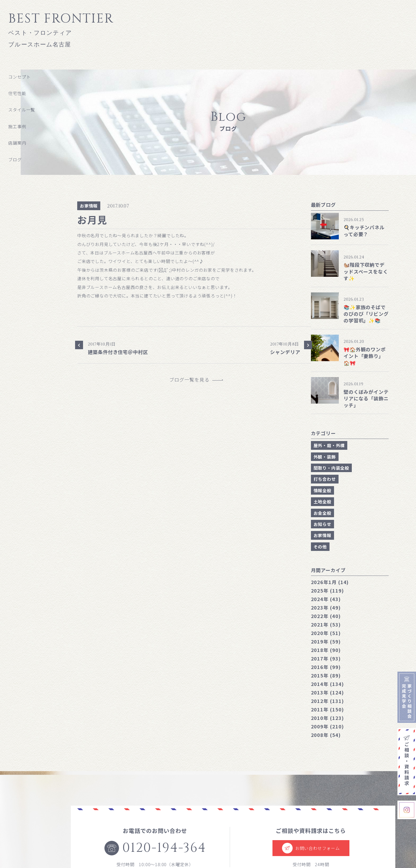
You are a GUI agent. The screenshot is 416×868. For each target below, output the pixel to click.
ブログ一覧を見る (192, 380)
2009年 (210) (327, 726)
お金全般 (322, 513)
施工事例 (17, 126)
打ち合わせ (325, 479)
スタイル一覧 (22, 110)
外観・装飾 (325, 457)
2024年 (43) (326, 599)
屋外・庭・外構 (329, 445)
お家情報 (89, 206)
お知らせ (322, 524)
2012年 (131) (327, 701)
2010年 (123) (327, 718)
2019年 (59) (326, 641)
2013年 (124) (327, 692)
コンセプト (19, 77)
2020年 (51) (326, 633)
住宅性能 (17, 93)
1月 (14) (330, 582)
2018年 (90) (326, 650)
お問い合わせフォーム (311, 848)
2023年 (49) (326, 607)
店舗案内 (17, 143)
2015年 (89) (326, 675)
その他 (320, 547)
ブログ (15, 159)
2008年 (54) (326, 735)
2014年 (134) (327, 684)
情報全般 (322, 490)
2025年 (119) (327, 590)
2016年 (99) (326, 667)
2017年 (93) (326, 658)
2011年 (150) (327, 709)
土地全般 (322, 502)
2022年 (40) (326, 616)
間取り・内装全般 (331, 468)
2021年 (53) (326, 624)
